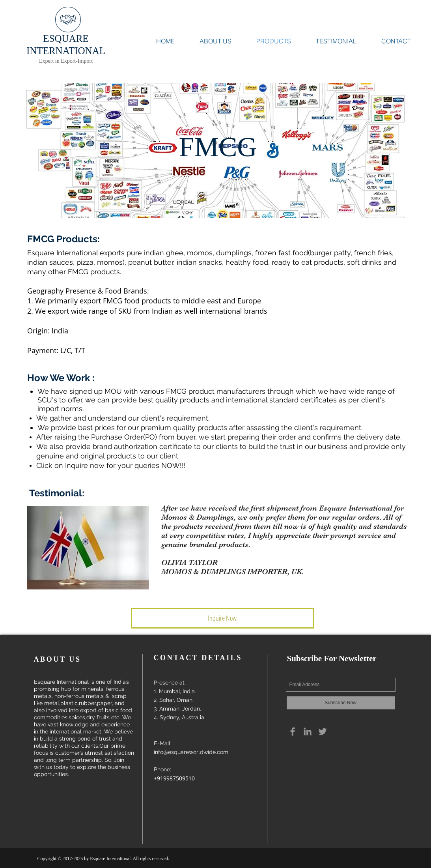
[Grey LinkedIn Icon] (308, 731)
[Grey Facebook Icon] (293, 731)
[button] (222, 618)
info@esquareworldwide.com (191, 752)
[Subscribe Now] (341, 703)
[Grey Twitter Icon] (323, 731)
